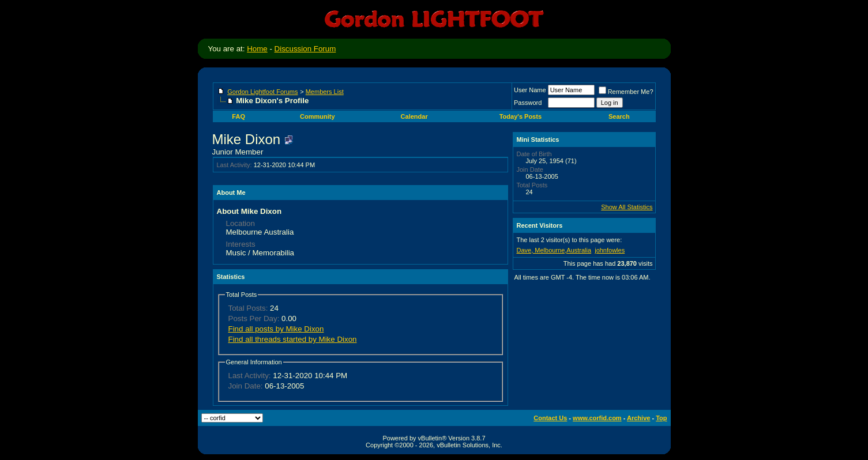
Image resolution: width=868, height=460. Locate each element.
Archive (638, 418)
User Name (530, 90)
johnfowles (610, 250)
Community (317, 116)
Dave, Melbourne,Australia (554, 250)
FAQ (238, 116)
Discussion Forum (305, 49)
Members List (325, 92)
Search (619, 116)
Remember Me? (626, 92)
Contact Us (550, 418)
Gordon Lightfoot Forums (262, 92)
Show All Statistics (627, 207)
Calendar (414, 116)
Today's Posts (521, 116)
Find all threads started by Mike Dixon (293, 339)
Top (661, 418)
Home (257, 49)
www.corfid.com (597, 418)
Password (528, 103)
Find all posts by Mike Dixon (276, 329)
